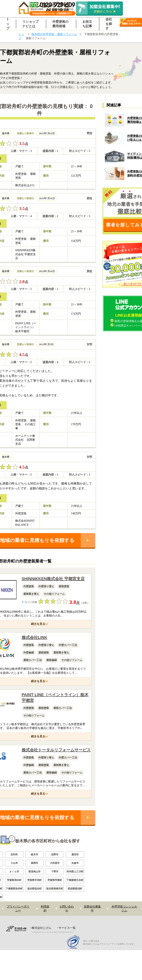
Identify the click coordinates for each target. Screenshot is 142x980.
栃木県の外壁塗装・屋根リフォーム (54, 34)
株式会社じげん (42, 928)
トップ (21, 36)
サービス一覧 (67, 928)
